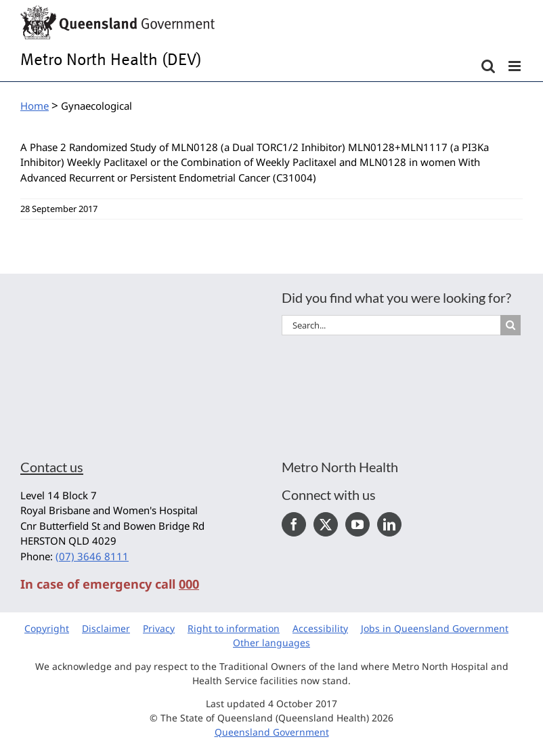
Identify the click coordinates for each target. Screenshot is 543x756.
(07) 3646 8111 (92, 556)
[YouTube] (357, 524)
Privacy (159, 628)
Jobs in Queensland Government (435, 628)
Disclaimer (106, 628)
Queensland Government (272, 732)
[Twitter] (326, 524)
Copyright (47, 628)
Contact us (52, 467)
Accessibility (320, 628)
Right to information (234, 628)
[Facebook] (294, 524)
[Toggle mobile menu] (516, 66)
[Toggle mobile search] (488, 66)
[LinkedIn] (389, 524)
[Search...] (391, 325)
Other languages (271, 643)
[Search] (511, 325)
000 (189, 584)
